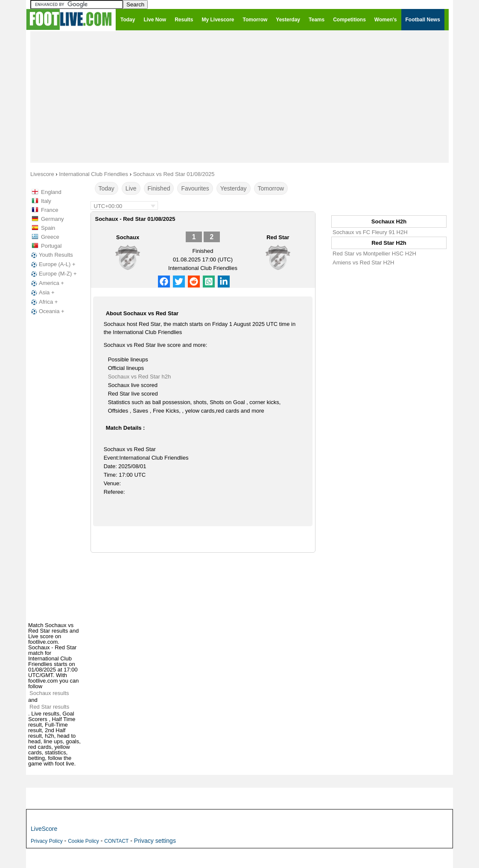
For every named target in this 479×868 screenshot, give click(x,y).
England (51, 192)
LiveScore (44, 829)
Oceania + (47, 311)
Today (107, 188)
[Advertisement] (239, 97)
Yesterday (234, 188)
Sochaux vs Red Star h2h (139, 377)
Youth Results (51, 255)
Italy (46, 201)
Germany (52, 219)
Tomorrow (271, 188)
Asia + (42, 293)
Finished (159, 188)
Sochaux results (49, 693)
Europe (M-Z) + (53, 274)
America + (47, 283)
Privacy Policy (47, 841)
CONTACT (116, 841)
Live (131, 188)
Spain (48, 228)
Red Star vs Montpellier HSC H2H (374, 254)
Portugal (51, 246)
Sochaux (128, 237)
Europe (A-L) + (53, 264)
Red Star (278, 237)
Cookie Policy (83, 841)
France (50, 210)
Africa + (44, 302)
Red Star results (49, 707)
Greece (50, 237)
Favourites (195, 188)
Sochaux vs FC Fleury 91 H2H (370, 232)
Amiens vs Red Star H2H (364, 262)
